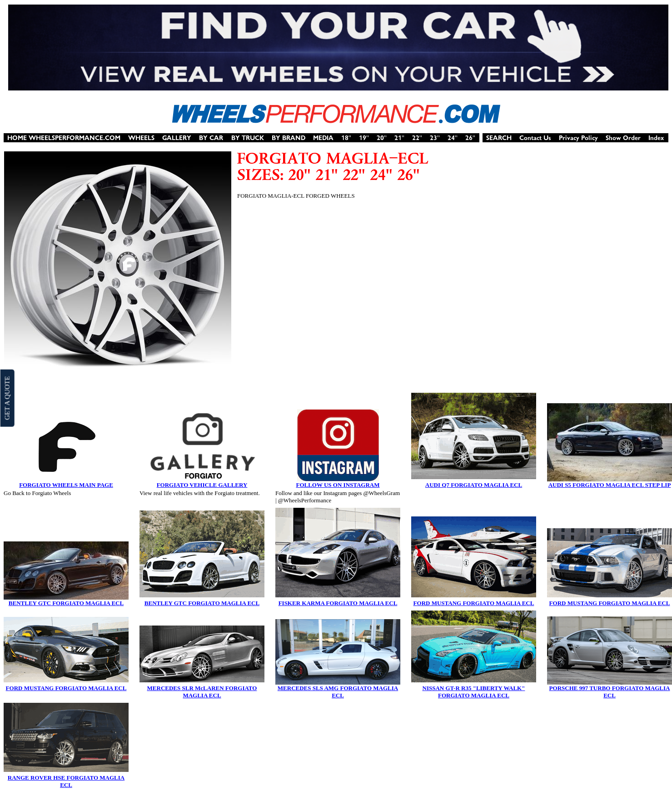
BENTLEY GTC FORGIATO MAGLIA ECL (66, 603)
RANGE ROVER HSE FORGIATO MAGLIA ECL (66, 781)
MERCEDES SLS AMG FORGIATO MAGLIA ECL (338, 692)
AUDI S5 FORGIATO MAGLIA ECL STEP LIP (610, 485)
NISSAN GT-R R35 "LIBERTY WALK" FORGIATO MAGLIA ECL (474, 692)
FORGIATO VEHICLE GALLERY (202, 485)
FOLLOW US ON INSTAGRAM (338, 485)
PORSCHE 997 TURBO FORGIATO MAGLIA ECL (610, 692)
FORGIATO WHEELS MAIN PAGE (66, 485)
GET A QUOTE (7, 398)
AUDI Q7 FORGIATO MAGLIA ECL (474, 485)
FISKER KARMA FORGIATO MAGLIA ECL (338, 603)
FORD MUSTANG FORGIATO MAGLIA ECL (474, 603)
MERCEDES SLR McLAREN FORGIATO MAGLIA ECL (202, 692)
